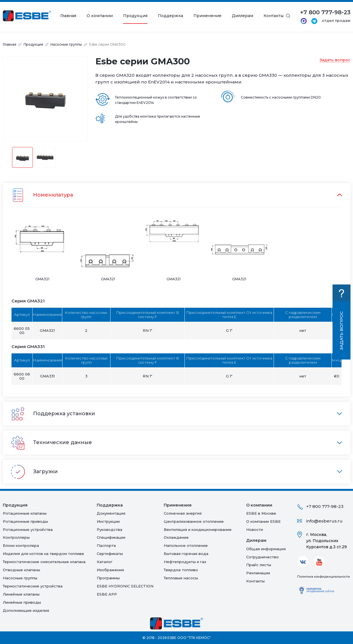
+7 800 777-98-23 (325, 506)
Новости (255, 529)
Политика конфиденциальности (324, 577)
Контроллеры (16, 537)
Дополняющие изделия (26, 610)
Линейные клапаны (21, 594)
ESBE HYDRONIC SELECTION (125, 586)
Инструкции (108, 521)
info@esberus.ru (324, 521)
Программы (108, 578)
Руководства (109, 529)
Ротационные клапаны (25, 513)
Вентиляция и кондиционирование (198, 529)
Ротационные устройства (28, 529)
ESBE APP (107, 594)
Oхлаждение (176, 537)
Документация (111, 513)
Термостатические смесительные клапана (44, 562)
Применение (207, 16)
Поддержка (170, 16)
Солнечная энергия (183, 513)
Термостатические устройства (33, 586)
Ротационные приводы (25, 521)
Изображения (110, 570)
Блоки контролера (21, 545)
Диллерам (243, 16)
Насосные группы (66, 44)
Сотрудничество (262, 557)
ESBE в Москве (261, 513)
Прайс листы (259, 565)
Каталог (105, 562)
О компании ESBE (263, 521)
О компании (100, 16)
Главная (68, 16)
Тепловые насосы (181, 578)
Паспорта (106, 545)
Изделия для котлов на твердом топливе (43, 554)
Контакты (274, 16)
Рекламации (258, 573)
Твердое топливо (181, 570)
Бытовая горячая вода (186, 554)
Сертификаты (110, 554)
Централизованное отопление (194, 521)
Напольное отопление (186, 545)
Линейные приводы (22, 602)
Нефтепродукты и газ (185, 562)
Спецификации (111, 537)
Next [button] (91, 99)
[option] (45, 99)
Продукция (135, 16)
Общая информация (266, 549)
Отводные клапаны (21, 570)
